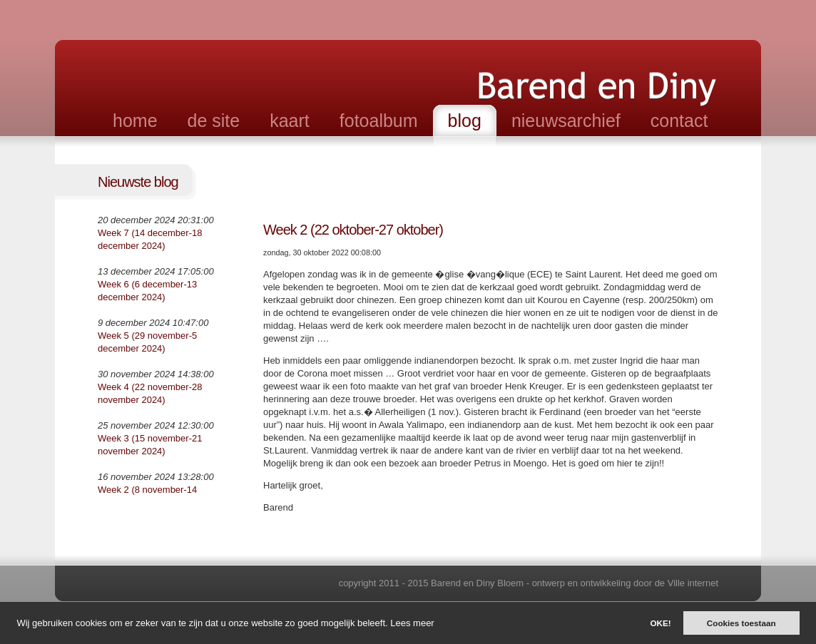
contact (679, 121)
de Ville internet (687, 583)
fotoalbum (379, 121)
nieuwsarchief (566, 121)
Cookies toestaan (741, 623)
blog (465, 121)
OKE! (660, 623)
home (135, 121)
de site (214, 121)
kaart (290, 121)
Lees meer (412, 623)
